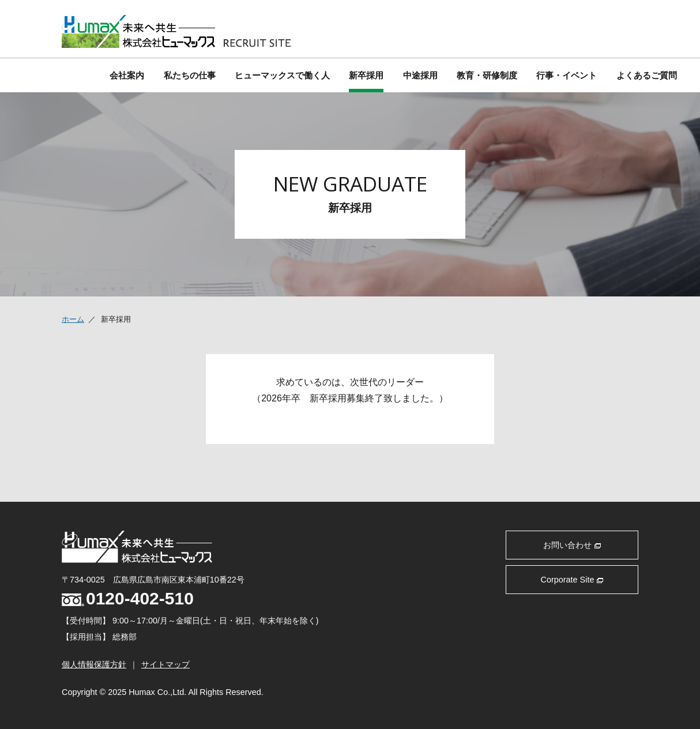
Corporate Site (572, 580)
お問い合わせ (572, 545)
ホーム (73, 319)
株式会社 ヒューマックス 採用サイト (176, 31)
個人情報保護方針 (94, 664)
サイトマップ (165, 664)
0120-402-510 (128, 599)
